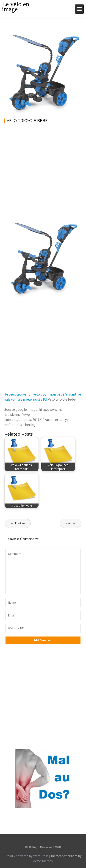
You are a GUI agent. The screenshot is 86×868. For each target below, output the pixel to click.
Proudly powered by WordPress (27, 856)
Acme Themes (43, 861)
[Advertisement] (43, 172)
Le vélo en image (16, 7)
